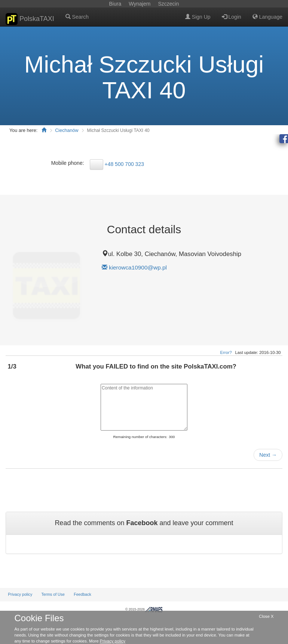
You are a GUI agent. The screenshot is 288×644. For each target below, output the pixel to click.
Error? (226, 352)
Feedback (82, 594)
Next (268, 455)
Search (77, 17)
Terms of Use (53, 594)
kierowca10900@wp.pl (138, 267)
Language (267, 17)
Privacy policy (20, 594)
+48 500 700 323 (124, 164)
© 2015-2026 (144, 609)
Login (232, 17)
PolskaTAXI (30, 19)
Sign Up (198, 17)
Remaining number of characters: (140, 437)
